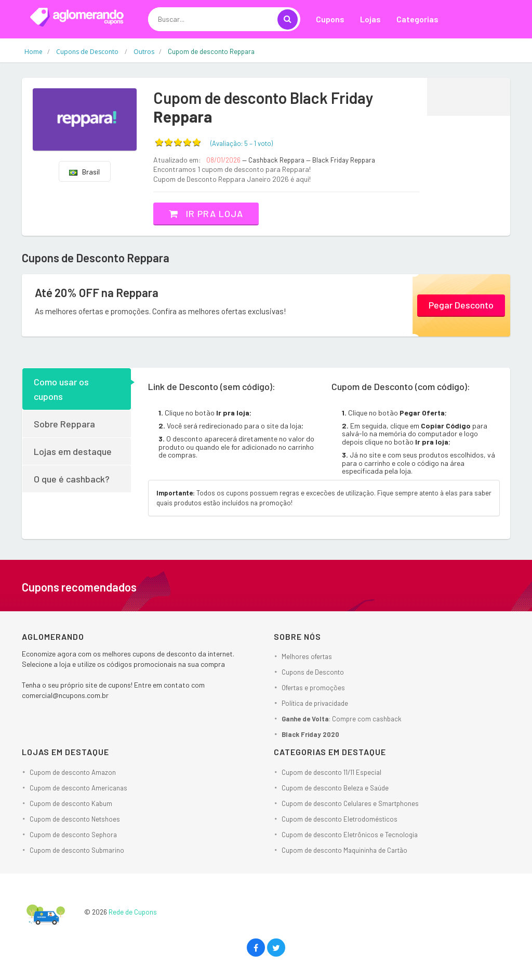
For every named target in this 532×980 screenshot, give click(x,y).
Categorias (417, 19)
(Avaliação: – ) (242, 143)
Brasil (84, 172)
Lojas (370, 19)
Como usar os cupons (61, 389)
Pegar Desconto (461, 305)
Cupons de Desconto (313, 672)
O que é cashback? (72, 479)
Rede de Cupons (133, 912)
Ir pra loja (206, 213)
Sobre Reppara (64, 424)
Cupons (330, 19)
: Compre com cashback (342, 719)
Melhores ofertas (307, 656)
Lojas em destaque (73, 451)
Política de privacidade (315, 703)
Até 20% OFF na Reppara (97, 292)
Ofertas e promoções (313, 688)
